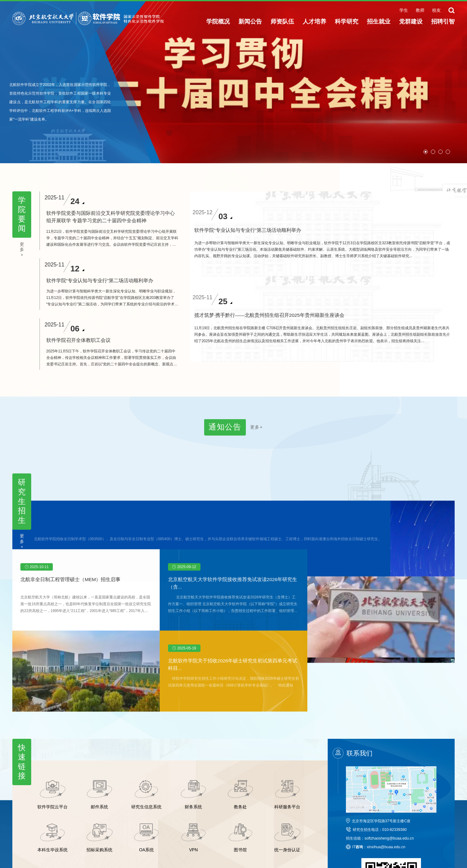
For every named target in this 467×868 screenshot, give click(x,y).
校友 (436, 10)
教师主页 (174, 831)
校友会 (208, 823)
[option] (233, 82)
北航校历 (209, 831)
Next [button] (464, 82)
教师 (420, 10)
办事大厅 (245, 831)
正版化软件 (282, 831)
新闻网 (172, 823)
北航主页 (139, 823)
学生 (404, 10)
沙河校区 (139, 831)
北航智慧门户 (284, 823)
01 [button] (426, 152)
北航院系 (245, 823)
